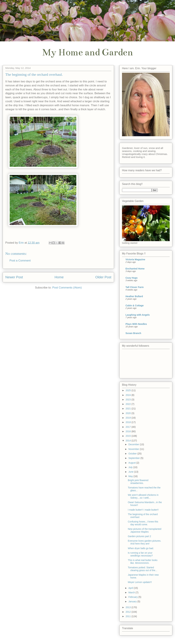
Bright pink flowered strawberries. (138, 482)
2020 (129, 413)
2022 (129, 404)
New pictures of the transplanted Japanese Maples (145, 530)
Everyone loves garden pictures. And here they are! (144, 542)
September (134, 458)
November (134, 449)
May (131, 476)
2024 (129, 395)
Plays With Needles (136, 324)
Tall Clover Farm (135, 287)
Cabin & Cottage (135, 305)
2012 (129, 612)
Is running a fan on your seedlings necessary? (140, 554)
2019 (129, 418)
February (133, 597)
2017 (129, 427)
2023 (129, 400)
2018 (129, 422)
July (131, 467)
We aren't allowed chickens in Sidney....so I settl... (143, 496)
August (132, 463)
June (131, 472)
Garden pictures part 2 (139, 536)
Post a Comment (20, 261)
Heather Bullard (134, 296)
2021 (129, 409)
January (133, 601)
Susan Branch (133, 333)
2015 (129, 436)
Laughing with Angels (138, 315)
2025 (129, 390)
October (133, 454)
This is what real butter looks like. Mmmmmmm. (143, 562)
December (134, 444)
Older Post (103, 277)
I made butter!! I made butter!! (143, 510)
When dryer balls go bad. (141, 548)
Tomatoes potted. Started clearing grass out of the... (142, 569)
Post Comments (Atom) (67, 288)
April (131, 588)
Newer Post (14, 277)
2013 (129, 607)
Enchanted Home (135, 269)
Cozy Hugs (131, 278)
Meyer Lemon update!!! (140, 582)
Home (59, 277)
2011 (129, 616)
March (132, 592)
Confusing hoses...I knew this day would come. (143, 523)
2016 (129, 431)
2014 (129, 441)
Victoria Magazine (135, 259)
